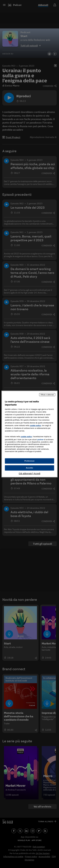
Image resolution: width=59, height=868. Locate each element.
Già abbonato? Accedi (29, 473)
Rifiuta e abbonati (47, 395)
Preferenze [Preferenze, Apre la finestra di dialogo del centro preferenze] (30, 461)
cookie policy (35, 425)
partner (40, 439)
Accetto (30, 468)
